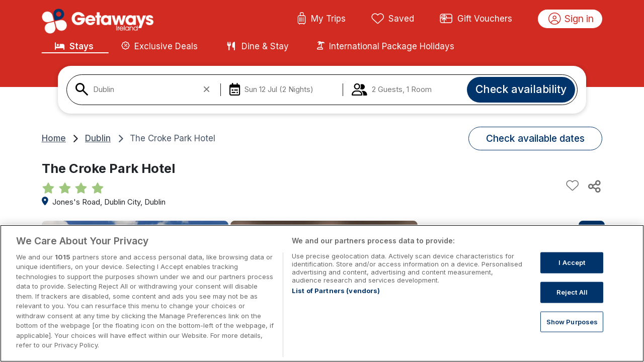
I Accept (572, 262)
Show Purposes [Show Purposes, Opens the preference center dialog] (572, 321)
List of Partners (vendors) (336, 291)
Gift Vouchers (476, 19)
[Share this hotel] (594, 186)
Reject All (572, 292)
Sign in (571, 19)
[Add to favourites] (573, 186)
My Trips (321, 19)
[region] (322, 293)
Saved (393, 19)
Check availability (521, 89)
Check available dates (535, 138)
